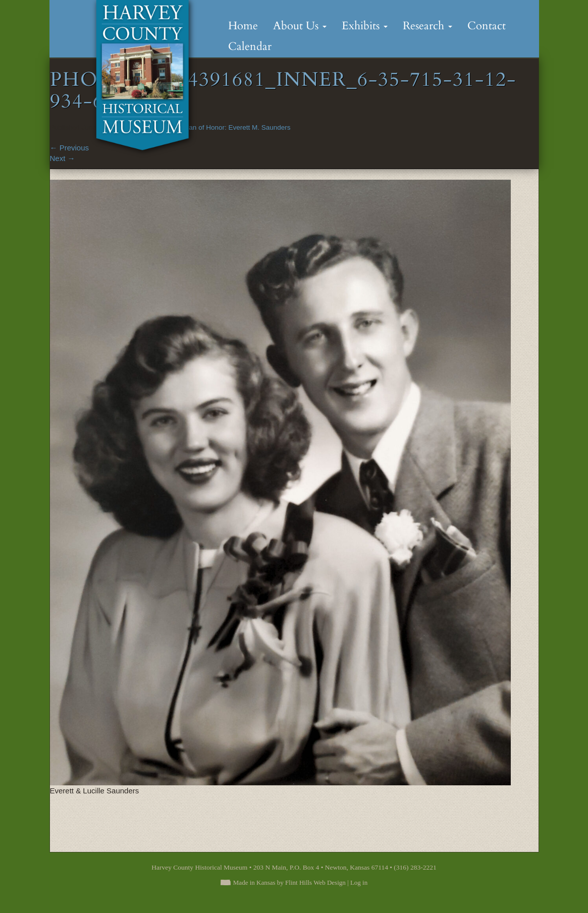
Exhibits (365, 26)
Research (427, 26)
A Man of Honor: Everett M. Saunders (234, 127)
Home (243, 26)
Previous (70, 148)
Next (63, 158)
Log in (359, 882)
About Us (300, 26)
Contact (487, 26)
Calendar (250, 46)
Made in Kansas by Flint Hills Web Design (289, 882)
